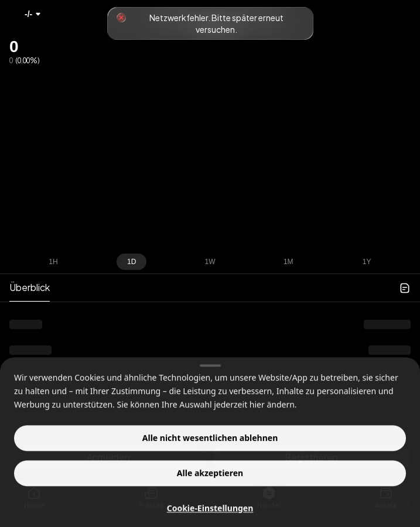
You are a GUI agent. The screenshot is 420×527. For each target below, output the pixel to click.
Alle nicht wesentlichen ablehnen (210, 458)
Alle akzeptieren (210, 493)
